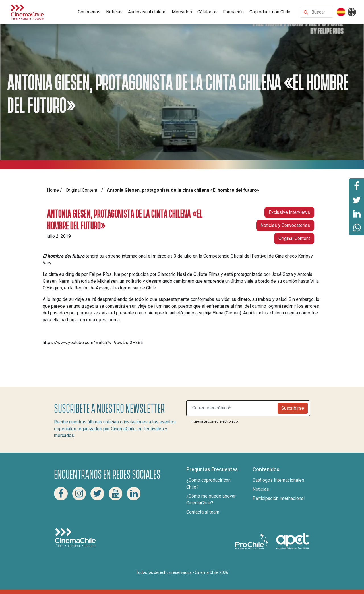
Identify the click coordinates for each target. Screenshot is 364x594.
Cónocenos (89, 12)
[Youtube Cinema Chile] (115, 494)
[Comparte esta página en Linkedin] (357, 214)
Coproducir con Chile (270, 12)
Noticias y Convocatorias (285, 225)
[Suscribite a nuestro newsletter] (233, 408)
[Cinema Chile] (27, 12)
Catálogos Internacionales (278, 480)
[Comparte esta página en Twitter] (357, 200)
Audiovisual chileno (147, 12)
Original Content (81, 190)
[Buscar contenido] (321, 12)
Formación (233, 12)
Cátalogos (207, 12)
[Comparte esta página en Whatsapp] (357, 228)
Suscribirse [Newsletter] (293, 408)
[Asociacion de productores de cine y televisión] (293, 541)
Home (53, 190)
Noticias (114, 12)
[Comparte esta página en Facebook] (357, 185)
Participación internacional (279, 498)
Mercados (182, 12)
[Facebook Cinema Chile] (61, 494)
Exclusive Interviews (289, 212)
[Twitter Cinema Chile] (97, 494)
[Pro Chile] (252, 541)
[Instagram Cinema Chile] (79, 494)
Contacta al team (203, 512)
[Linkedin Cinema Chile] (134, 494)
